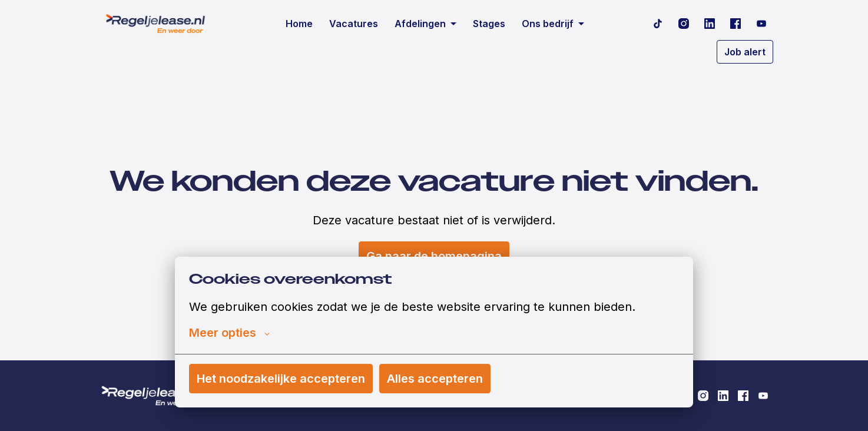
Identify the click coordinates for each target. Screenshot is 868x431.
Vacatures (354, 24)
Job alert (745, 52)
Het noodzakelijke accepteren (281, 379)
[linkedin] (710, 24)
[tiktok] (658, 24)
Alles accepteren (435, 379)
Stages (489, 24)
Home (299, 24)
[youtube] (761, 24)
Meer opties (229, 333)
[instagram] (684, 24)
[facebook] (736, 24)
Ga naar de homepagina (434, 256)
